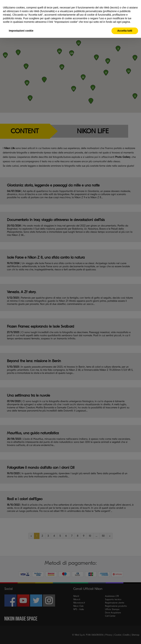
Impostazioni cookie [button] (21, 31)
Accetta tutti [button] (125, 31)
